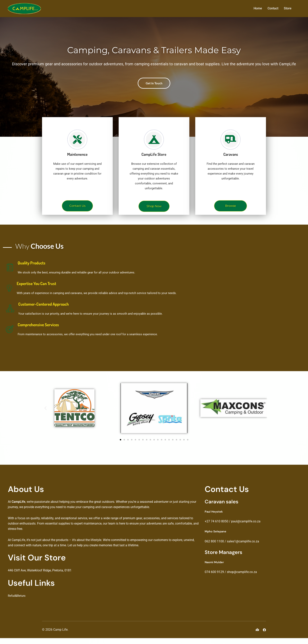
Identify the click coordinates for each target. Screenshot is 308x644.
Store (288, 8)
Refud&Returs (17, 602)
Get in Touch (154, 88)
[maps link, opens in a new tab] (257, 635)
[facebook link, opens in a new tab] (264, 635)
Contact (273, 8)
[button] (45, 414)
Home (258, 8)
